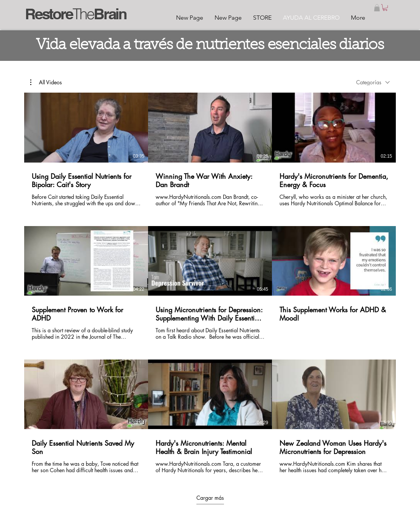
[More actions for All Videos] (46, 82)
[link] (385, 8)
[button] (377, 8)
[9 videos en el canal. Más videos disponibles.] (210, 283)
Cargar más (210, 498)
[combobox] (373, 82)
